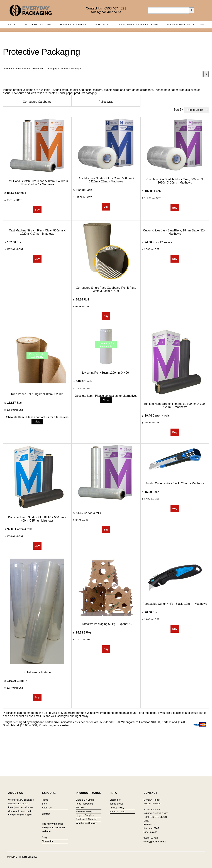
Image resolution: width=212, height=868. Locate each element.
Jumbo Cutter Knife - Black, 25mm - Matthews (175, 483)
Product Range (22, 69)
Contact (46, 814)
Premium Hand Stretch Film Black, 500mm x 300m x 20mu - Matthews (175, 405)
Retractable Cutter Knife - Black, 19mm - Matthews (175, 604)
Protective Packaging (71, 69)
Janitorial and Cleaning (138, 25)
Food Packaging (38, 25)
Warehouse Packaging (186, 25)
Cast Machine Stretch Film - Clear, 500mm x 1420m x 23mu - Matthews (106, 180)
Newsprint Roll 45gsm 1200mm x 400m (106, 373)
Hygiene (102, 25)
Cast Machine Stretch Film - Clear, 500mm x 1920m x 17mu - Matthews (37, 232)
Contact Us (94, 8)
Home (9, 69)
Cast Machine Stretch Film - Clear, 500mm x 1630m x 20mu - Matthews (175, 181)
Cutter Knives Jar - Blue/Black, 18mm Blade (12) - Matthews (175, 232)
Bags (12, 25)
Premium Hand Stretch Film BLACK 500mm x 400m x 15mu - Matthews (37, 519)
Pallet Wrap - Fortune (37, 672)
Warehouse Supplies (86, 823)
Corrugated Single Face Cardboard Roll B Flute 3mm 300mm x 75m (106, 289)
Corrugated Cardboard (37, 102)
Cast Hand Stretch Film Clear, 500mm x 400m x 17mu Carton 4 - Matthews (37, 183)
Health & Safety (73, 25)
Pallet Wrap (106, 102)
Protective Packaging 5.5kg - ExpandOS (106, 624)
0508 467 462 (114, 8)
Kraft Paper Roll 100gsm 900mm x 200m (37, 394)
